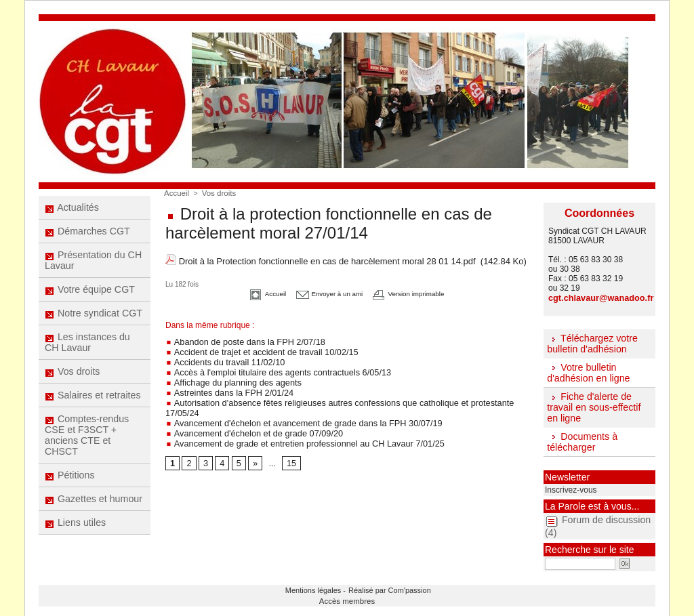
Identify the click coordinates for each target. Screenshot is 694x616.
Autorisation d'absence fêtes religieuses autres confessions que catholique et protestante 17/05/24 (347, 396)
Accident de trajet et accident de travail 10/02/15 (257, 348)
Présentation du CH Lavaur (93, 264)
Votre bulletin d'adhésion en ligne (588, 371)
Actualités (72, 208)
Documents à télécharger (581, 440)
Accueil (176, 193)
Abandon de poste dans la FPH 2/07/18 (241, 339)
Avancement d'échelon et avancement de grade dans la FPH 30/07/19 (296, 405)
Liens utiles (76, 538)
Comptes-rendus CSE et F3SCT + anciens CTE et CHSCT (87, 447)
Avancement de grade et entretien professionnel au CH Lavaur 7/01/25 (297, 424)
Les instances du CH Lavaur (87, 350)
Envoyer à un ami (324, 292)
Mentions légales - (321, 586)
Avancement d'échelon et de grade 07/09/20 (249, 415)
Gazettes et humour (94, 513)
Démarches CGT (87, 233)
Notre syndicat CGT (94, 319)
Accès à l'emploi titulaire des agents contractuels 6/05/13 (272, 367)
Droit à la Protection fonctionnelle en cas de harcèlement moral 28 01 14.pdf (327, 261)
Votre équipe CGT (90, 294)
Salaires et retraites (93, 405)
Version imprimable (421, 292)
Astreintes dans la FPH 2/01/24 (226, 386)
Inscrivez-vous (569, 487)
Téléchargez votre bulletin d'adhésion (592, 343)
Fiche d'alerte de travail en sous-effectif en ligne (593, 406)
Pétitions (70, 488)
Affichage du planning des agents (230, 377)
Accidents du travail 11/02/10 (222, 358)
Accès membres (347, 596)
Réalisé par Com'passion (382, 586)
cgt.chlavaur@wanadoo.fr (598, 297)
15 (290, 444)
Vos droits (73, 380)
